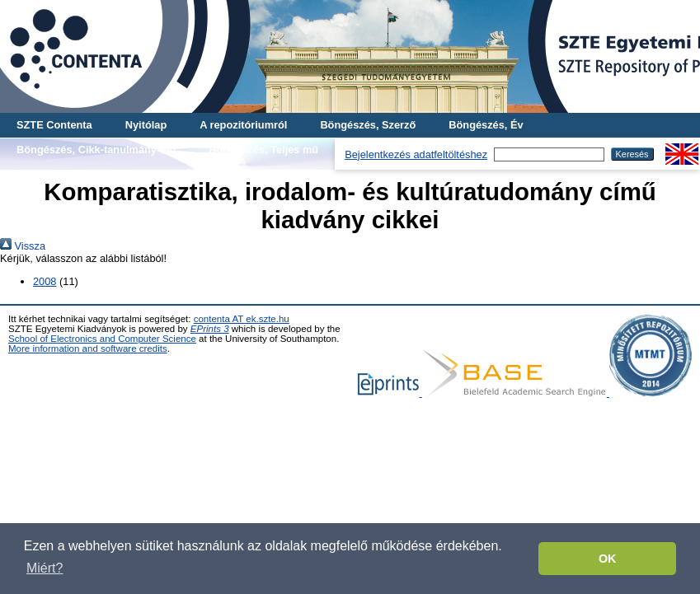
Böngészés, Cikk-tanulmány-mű (96, 150)
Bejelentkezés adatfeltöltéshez (416, 154)
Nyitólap (146, 125)
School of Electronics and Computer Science (102, 339)
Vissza (23, 246)
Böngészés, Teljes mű (263, 150)
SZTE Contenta (54, 125)
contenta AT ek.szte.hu (242, 319)
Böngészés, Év (486, 125)
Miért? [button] (45, 568)
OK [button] (608, 559)
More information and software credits (88, 348)
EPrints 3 (210, 329)
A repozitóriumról (243, 125)
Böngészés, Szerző (368, 125)
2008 (45, 281)
